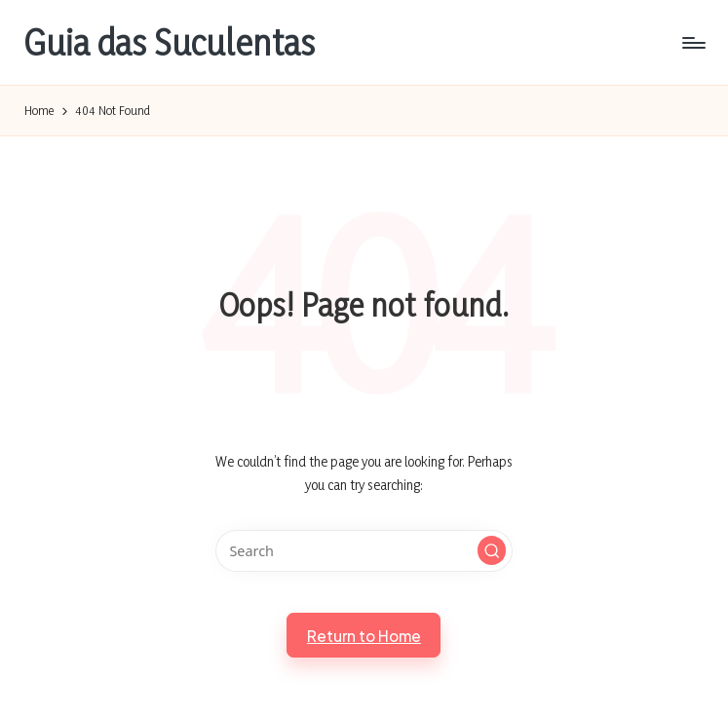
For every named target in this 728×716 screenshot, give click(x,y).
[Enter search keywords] (364, 551)
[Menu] (692, 43)
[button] (492, 550)
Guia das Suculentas (170, 42)
